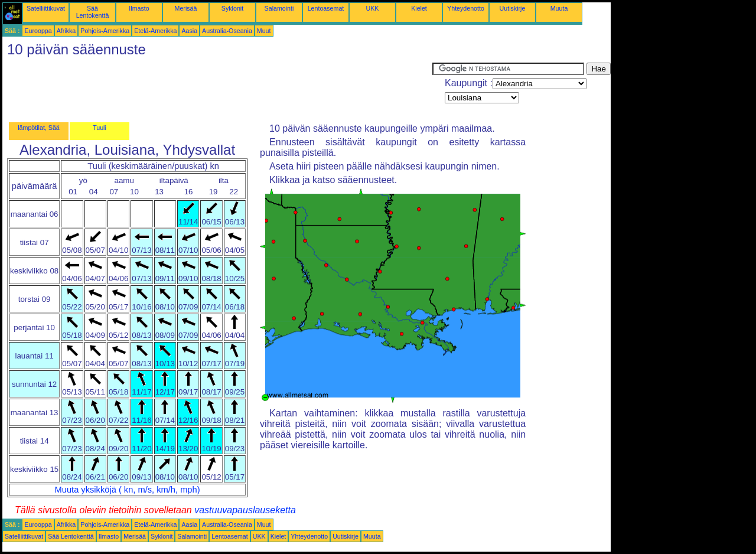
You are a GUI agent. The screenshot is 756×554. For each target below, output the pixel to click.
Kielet (419, 8)
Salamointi (279, 8)
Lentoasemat (326, 8)
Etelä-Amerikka (155, 31)
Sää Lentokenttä (93, 12)
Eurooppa (38, 31)
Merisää (186, 8)
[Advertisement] (217, 89)
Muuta (559, 8)
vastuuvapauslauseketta (245, 510)
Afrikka (66, 31)
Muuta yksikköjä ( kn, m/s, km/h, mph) (128, 490)
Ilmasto (139, 8)
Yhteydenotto (466, 8)
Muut (264, 31)
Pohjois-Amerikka (105, 31)
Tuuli (100, 128)
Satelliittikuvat (46, 8)
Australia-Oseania (227, 31)
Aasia (189, 31)
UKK (373, 8)
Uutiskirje (513, 8)
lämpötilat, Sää (39, 128)
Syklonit (232, 8)
